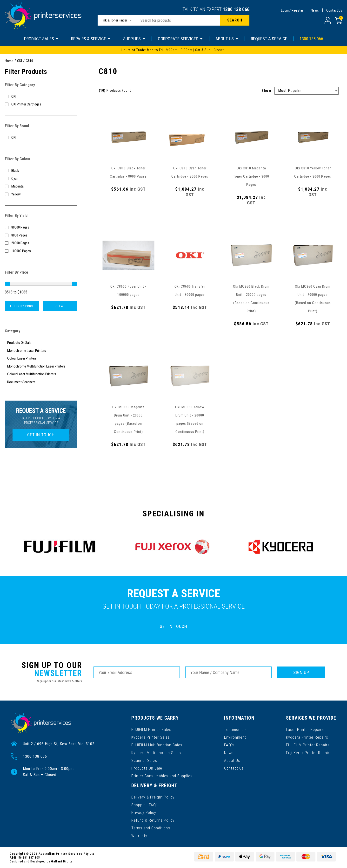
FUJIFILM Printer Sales (151, 730)
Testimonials (235, 730)
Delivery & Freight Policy (153, 797)
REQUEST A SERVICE (269, 39)
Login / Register (292, 10)
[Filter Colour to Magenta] (41, 186)
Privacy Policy (144, 812)
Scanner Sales (144, 760)
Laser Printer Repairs (305, 730)
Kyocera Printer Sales (151, 737)
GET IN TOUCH (41, 435)
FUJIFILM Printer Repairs (308, 745)
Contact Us (334, 10)
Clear (60, 306)
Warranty (139, 836)
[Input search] (178, 20)
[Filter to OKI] (41, 97)
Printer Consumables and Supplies (162, 776)
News (315, 10)
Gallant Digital (62, 861)
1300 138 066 (236, 9)
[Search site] (235, 20)
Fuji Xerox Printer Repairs (309, 753)
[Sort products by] (307, 91)
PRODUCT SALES (41, 39)
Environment (235, 737)
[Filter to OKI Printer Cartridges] (41, 104)
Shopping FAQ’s (145, 805)
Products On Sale (147, 768)
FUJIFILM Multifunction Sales (157, 745)
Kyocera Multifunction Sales (156, 753)
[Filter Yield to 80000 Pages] (41, 227)
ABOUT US (227, 39)
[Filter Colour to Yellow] (41, 194)
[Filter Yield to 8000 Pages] (41, 235)
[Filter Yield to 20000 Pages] (41, 243)
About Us (232, 760)
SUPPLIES (134, 39)
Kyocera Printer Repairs (307, 737)
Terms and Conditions (151, 828)
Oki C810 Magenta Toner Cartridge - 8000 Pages (251, 176)
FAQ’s (229, 745)
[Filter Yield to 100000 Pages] (41, 251)
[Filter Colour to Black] (41, 171)
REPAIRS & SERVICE (91, 39)
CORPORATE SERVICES (180, 39)
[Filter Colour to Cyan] (41, 179)
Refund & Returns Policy (153, 820)
